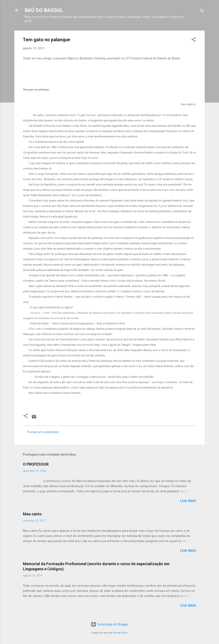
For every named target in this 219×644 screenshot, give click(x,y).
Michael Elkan (120, 633)
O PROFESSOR (36, 464)
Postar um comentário (43, 432)
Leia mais (188, 501)
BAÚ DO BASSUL (44, 10)
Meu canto (32, 514)
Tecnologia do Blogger (110, 624)
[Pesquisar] (202, 12)
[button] (194, 40)
